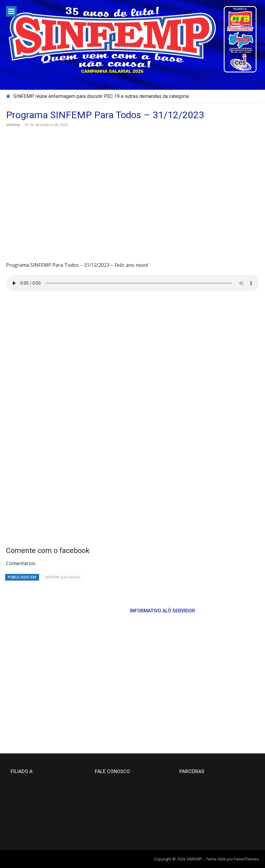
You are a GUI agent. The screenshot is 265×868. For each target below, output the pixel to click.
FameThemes (247, 859)
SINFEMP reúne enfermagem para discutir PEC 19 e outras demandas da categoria (101, 96)
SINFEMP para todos (63, 577)
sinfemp (13, 125)
